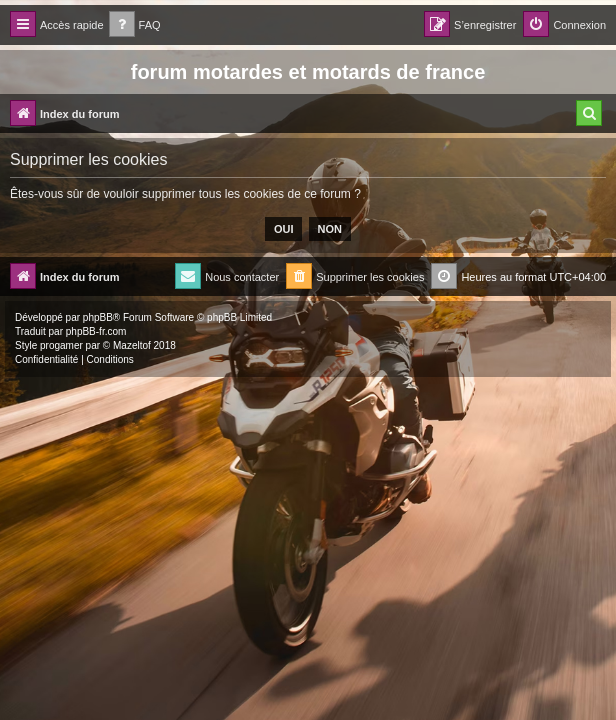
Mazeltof (132, 345)
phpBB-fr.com (96, 331)
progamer (61, 345)
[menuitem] (135, 25)
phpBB (98, 317)
